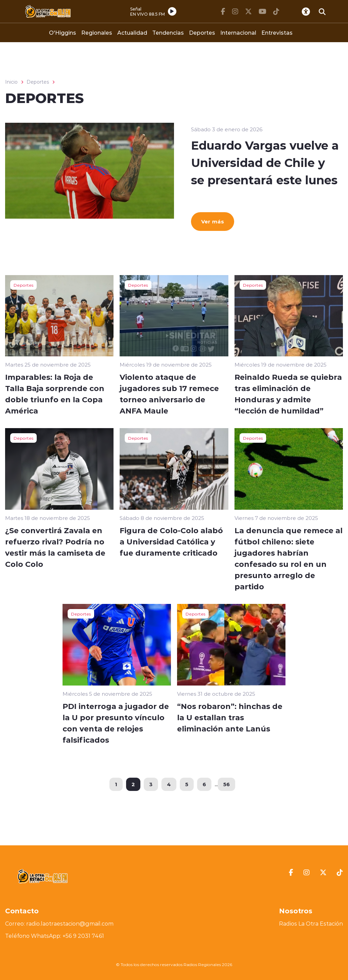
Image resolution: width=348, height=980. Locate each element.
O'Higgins (63, 32)
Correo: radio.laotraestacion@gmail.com (59, 924)
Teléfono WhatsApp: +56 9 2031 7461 (55, 936)
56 (227, 784)
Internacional (238, 32)
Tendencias (168, 32)
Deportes (202, 32)
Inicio (11, 82)
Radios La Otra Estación (311, 924)
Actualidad (132, 32)
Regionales (97, 32)
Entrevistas (277, 32)
